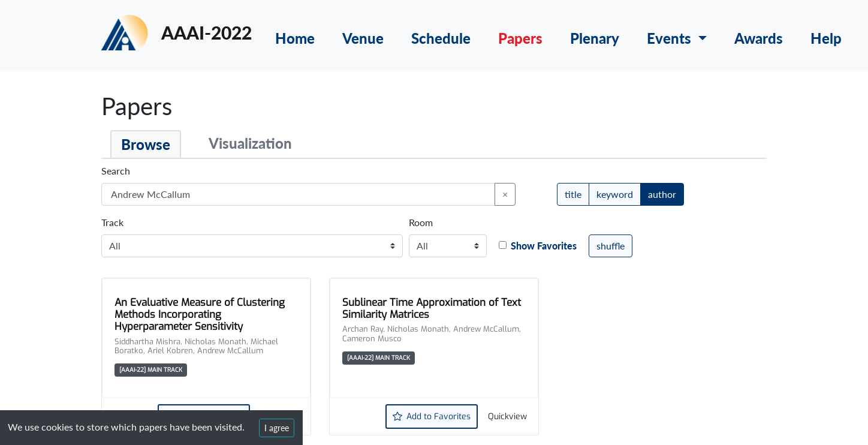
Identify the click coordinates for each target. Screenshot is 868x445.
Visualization (250, 143)
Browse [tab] (146, 144)
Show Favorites (544, 246)
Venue (363, 38)
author (662, 193)
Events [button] (671, 38)
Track (112, 222)
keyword (615, 193)
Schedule (441, 38)
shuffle (611, 246)
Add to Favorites (432, 417)
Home (295, 38)
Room (421, 222)
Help (826, 38)
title (573, 193)
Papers (520, 38)
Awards (759, 38)
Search (116, 171)
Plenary (595, 38)
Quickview (507, 417)
